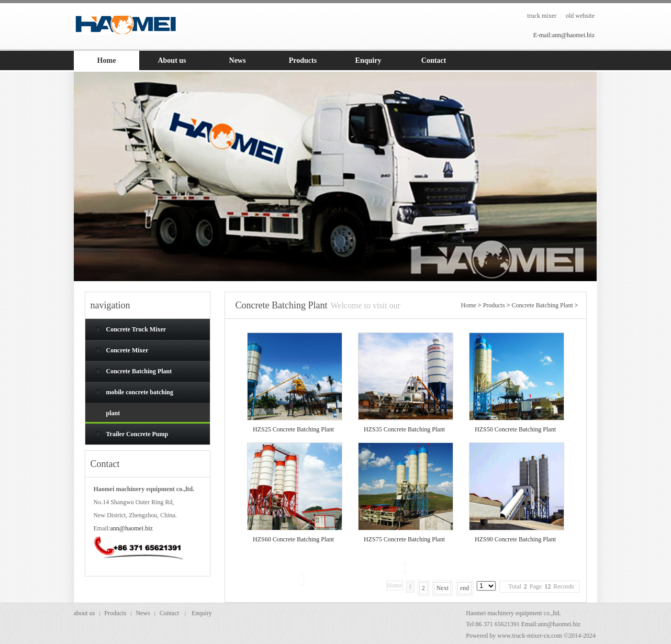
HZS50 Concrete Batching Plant (515, 429)
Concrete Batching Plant (542, 305)
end (465, 588)
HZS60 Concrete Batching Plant (293, 539)
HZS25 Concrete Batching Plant (293, 429)
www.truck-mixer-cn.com (530, 636)
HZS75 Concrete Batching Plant (404, 539)
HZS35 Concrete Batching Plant (404, 429)
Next (443, 588)
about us (84, 613)
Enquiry (202, 613)
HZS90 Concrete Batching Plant (515, 539)
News (143, 613)
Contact (169, 613)
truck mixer (542, 16)
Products (494, 305)
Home (469, 305)
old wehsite (580, 16)
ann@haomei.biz (132, 528)
